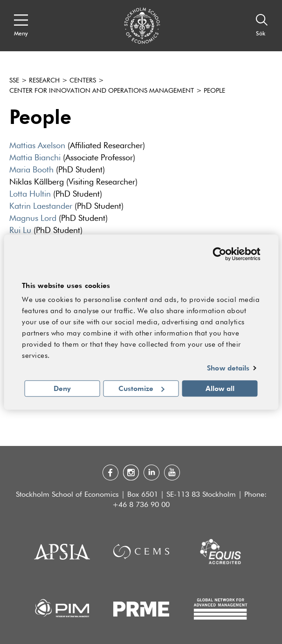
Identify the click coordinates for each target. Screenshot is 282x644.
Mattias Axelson (37, 146)
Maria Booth (33, 170)
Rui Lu (20, 231)
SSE (14, 81)
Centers (83, 81)
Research (44, 81)
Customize (141, 388)
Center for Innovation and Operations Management (102, 91)
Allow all (220, 388)
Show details (228, 368)
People (214, 91)
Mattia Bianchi (35, 158)
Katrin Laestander (41, 206)
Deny (62, 388)
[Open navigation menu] (21, 26)
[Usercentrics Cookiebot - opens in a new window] (219, 254)
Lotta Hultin (30, 194)
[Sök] (262, 26)
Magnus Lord (33, 219)
